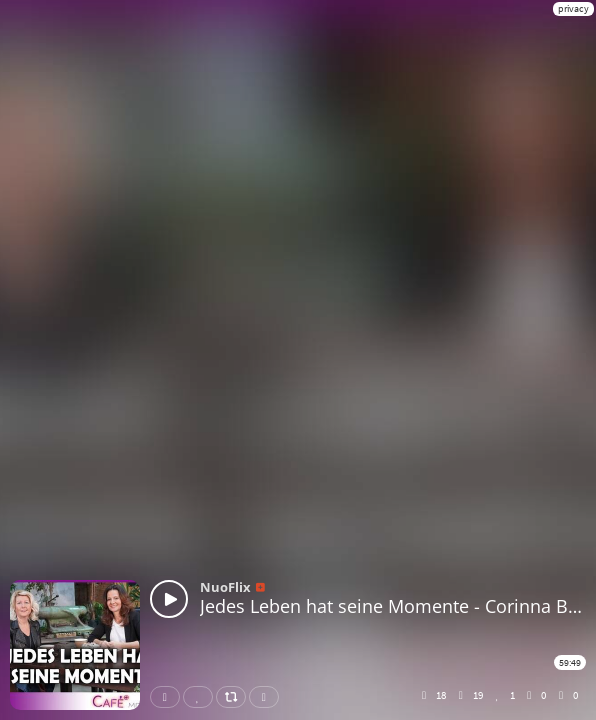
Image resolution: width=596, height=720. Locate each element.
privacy (573, 8)
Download (268, 697)
